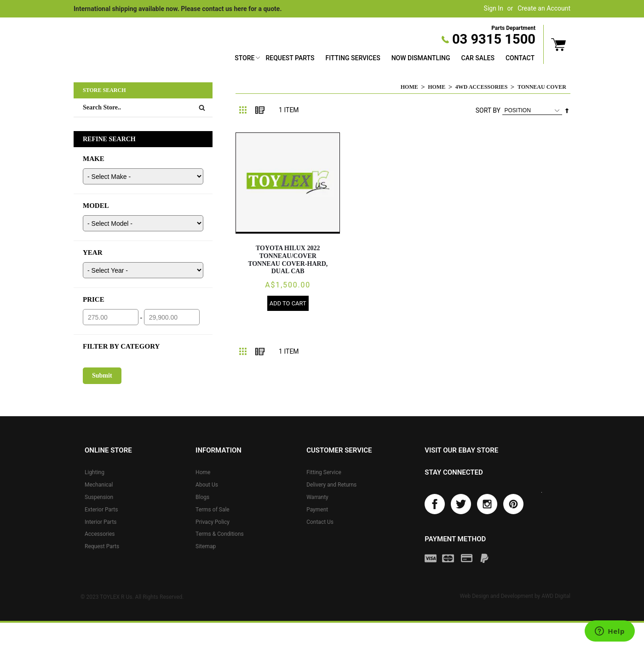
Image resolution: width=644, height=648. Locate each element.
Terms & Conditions (220, 534)
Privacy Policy (213, 522)
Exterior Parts (101, 510)
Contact (520, 58)
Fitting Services (353, 58)
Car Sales (478, 58)
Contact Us (320, 522)
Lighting (95, 472)
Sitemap (206, 546)
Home (409, 87)
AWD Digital (556, 597)
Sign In (494, 8)
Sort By (488, 110)
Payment (317, 510)
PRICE (94, 299)
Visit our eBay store (461, 450)
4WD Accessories (482, 87)
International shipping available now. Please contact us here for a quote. (178, 9)
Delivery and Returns (331, 485)
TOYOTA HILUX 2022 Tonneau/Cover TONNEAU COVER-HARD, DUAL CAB (288, 260)
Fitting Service (324, 472)
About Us (207, 485)
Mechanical (99, 485)
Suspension (99, 497)
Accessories (100, 534)
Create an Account (544, 8)
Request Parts (290, 58)
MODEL (96, 206)
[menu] (385, 59)
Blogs (202, 497)
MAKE (94, 159)
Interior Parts (101, 522)
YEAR (93, 252)
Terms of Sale (213, 510)
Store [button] (244, 58)
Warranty (317, 497)
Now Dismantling (421, 58)
